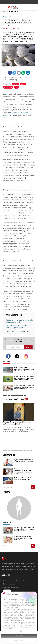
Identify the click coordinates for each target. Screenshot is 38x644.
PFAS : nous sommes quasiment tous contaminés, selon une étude (24, 369)
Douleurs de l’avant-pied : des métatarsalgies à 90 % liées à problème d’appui (24, 529)
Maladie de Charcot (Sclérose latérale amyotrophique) (24, 479)
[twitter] (18, 356)
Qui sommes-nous (9, 584)
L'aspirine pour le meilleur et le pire (17, 331)
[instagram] (26, 356)
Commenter (13, 80)
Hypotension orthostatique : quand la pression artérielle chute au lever (24, 461)
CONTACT (5, 2)
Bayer (23, 84)
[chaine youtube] (24, 400)
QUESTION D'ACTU (11, 11)
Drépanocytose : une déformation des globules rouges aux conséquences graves (23, 471)
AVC (16, 87)
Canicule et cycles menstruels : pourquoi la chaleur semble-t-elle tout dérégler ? (24, 387)
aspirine (16, 84)
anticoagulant (8, 87)
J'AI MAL (7, 492)
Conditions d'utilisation (11, 587)
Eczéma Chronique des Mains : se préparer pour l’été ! (17, 423)
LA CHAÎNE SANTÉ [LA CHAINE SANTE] (11, 399)
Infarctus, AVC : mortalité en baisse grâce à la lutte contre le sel (19, 321)
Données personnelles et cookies (14, 581)
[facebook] (9, 356)
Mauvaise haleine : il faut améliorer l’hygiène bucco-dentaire (23, 538)
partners (14, 599)
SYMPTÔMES (8, 523)
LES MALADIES (9, 455)
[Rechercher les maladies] (33, 487)
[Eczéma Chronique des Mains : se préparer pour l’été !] (19, 412)
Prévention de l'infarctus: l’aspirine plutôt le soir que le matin (17, 327)
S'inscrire (28, 347)
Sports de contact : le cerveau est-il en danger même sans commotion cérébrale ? (24, 378)
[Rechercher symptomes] (33, 546)
